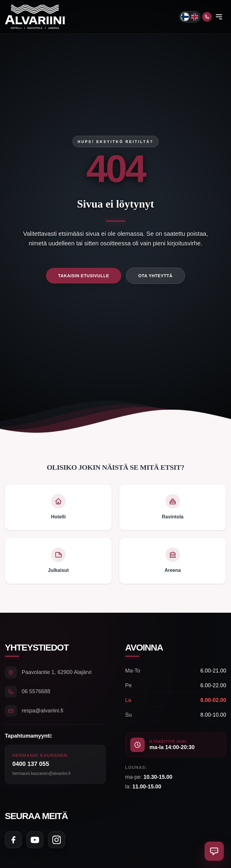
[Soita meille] (207, 17)
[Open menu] (219, 17)
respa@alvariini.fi (42, 711)
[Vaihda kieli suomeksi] (185, 17)
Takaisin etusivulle (83, 276)
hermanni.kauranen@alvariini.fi (41, 773)
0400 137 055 (31, 764)
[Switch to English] (195, 17)
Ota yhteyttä (156, 276)
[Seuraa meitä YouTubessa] (35, 840)
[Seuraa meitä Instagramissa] (57, 840)
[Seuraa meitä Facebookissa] (13, 840)
